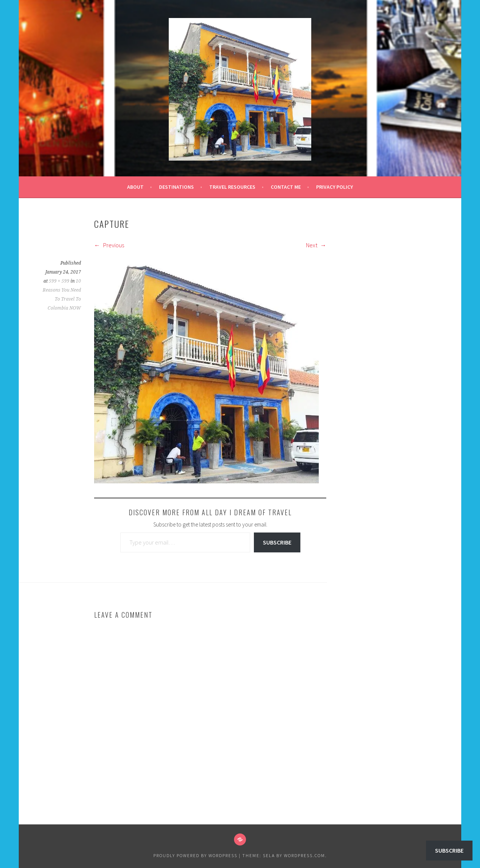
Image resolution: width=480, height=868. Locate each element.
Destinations (176, 187)
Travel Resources (232, 187)
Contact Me (286, 187)
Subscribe (277, 542)
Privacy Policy (334, 187)
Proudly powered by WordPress (195, 855)
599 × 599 (59, 281)
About (135, 187)
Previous (109, 245)
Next (316, 245)
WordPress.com (304, 855)
